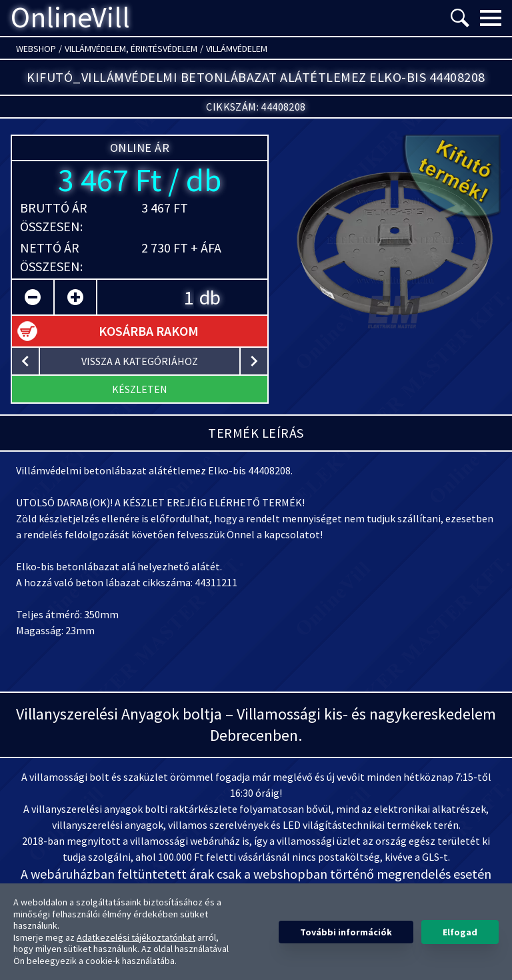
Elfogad (460, 932)
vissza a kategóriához (140, 361)
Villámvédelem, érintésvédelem (131, 49)
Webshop (36, 49)
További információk (346, 932)
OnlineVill (70, 18)
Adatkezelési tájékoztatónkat (136, 937)
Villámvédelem (237, 49)
